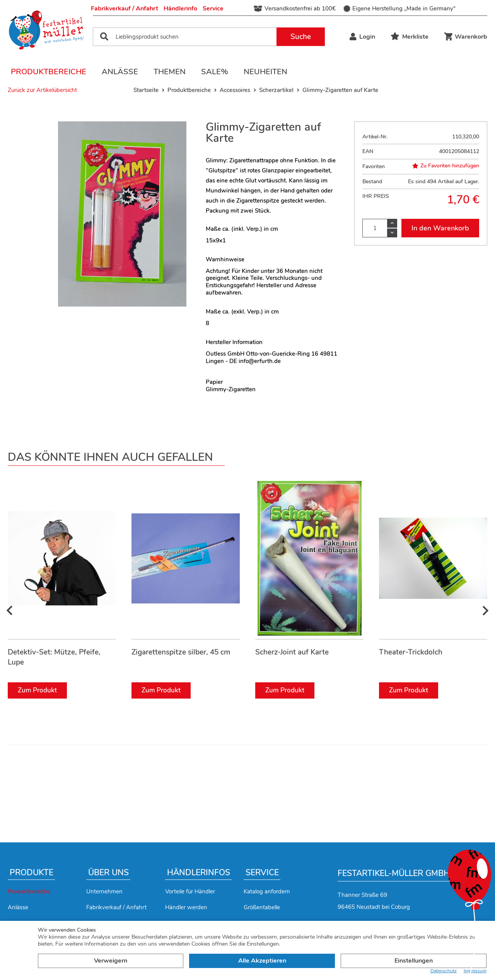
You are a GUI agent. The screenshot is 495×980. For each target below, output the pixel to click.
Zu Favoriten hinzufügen (446, 166)
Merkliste (410, 37)
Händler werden (186, 907)
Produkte (32, 873)
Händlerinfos (199, 873)
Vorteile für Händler (190, 891)
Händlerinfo (180, 9)
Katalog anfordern (267, 891)
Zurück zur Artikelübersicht (42, 90)
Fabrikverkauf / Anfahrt (125, 9)
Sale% (215, 72)
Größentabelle (262, 907)
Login (362, 37)
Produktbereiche (49, 72)
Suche (301, 37)
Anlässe (120, 72)
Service (213, 9)
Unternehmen (104, 891)
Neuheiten (265, 72)
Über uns (108, 873)
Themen (170, 72)
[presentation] (10, 611)
